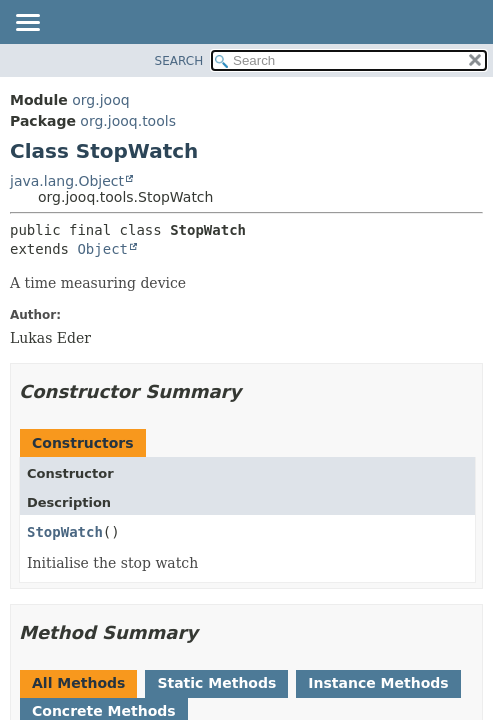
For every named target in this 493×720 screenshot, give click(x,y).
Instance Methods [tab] (378, 683)
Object (102, 249)
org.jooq (100, 100)
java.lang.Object (67, 181)
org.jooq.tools (128, 121)
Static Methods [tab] (216, 683)
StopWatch (65, 532)
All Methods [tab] (78, 683)
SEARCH (179, 61)
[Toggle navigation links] (27, 24)
